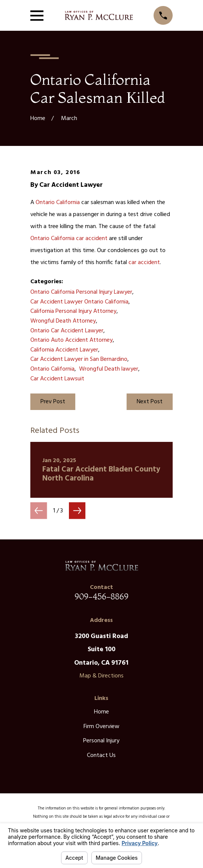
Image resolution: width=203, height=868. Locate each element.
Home (101, 712)
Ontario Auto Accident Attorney (72, 340)
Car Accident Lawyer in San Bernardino (79, 359)
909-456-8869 (101, 596)
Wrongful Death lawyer (109, 369)
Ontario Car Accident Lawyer (67, 331)
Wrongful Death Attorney (63, 321)
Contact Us (101, 755)
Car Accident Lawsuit (57, 379)
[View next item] (77, 511)
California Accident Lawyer (64, 350)
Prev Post (53, 402)
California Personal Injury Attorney (73, 311)
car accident (92, 239)
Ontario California (58, 203)
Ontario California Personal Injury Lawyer (81, 292)
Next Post (150, 402)
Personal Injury (101, 741)
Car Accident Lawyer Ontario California (79, 302)
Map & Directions (101, 676)
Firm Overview (101, 727)
